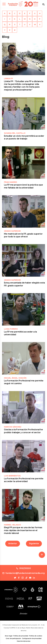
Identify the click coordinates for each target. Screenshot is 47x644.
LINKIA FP (8, 79)
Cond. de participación (13, 639)
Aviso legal (9, 636)
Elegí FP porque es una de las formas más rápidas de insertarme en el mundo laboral (23, 530)
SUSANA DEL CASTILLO (15, 133)
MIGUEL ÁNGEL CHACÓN (15, 378)
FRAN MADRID (10, 182)
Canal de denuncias (24, 641)
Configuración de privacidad (32, 639)
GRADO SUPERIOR (12, 231)
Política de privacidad (21, 636)
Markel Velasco (12, 525)
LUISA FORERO (11, 329)
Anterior (13, 543)
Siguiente (34, 543)
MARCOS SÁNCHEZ (13, 427)
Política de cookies (36, 636)
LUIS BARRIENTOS (12, 476)
